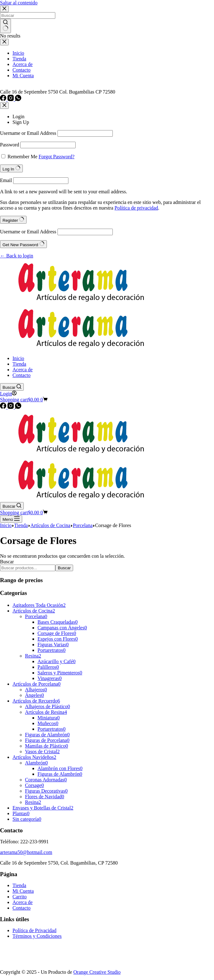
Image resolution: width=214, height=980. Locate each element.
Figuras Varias (53, 645)
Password (10, 145)
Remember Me (22, 157)
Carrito (20, 897)
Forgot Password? (57, 157)
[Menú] (11, 519)
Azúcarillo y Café (57, 661)
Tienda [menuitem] (19, 59)
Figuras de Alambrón (47, 735)
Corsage (34, 785)
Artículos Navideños (34, 757)
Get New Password (23, 244)
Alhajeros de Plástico (47, 706)
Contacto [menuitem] (22, 70)
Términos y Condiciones (37, 936)
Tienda (19, 885)
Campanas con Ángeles (62, 628)
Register (13, 220)
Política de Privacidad (34, 930)
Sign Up (21, 122)
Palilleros (48, 667)
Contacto (22, 908)
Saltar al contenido (19, 3)
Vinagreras (50, 678)
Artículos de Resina (46, 712)
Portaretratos (52, 650)
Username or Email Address (28, 133)
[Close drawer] (4, 42)
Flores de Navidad (45, 797)
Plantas (21, 813)
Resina (33, 656)
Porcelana (36, 616)
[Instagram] (11, 99)
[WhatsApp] (18, 99)
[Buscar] (12, 387)
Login (18, 117)
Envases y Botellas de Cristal (43, 808)
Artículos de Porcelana (37, 684)
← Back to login (17, 256)
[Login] (8, 394)
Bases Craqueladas (57, 622)
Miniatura (49, 718)
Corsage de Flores (57, 633)
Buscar (7, 562)
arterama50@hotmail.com (26, 852)
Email (6, 180)
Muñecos (48, 723)
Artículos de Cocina (34, 611)
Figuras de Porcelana (47, 740)
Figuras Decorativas (46, 791)
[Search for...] (28, 15)
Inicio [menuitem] (18, 53)
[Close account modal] (4, 106)
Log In (11, 168)
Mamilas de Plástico (47, 746)
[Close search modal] (4, 9)
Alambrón (36, 763)
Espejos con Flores (58, 639)
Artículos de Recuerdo (36, 701)
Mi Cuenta (23, 891)
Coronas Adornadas (46, 780)
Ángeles (34, 695)
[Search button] (5, 26)
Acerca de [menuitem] (22, 64)
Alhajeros (36, 690)
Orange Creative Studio (97, 972)
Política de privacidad (137, 208)
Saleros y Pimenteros (60, 673)
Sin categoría (27, 819)
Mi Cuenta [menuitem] (23, 76)
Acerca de (22, 902)
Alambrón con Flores (60, 768)
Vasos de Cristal (42, 752)
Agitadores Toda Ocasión (39, 605)
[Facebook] (4, 99)
